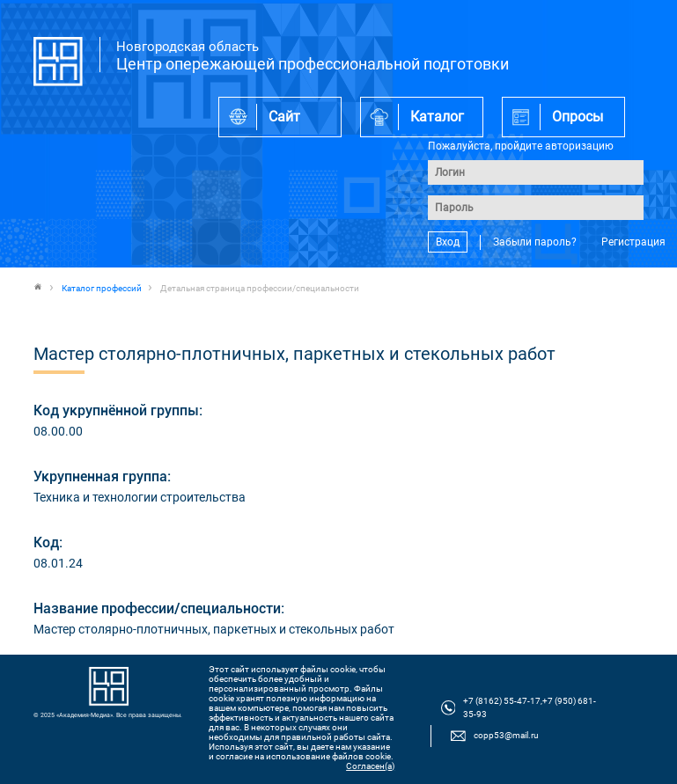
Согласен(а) (370, 766)
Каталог (437, 117)
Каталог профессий (102, 288)
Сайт (284, 117)
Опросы (578, 117)
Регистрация (633, 242)
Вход (448, 242)
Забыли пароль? (535, 242)
